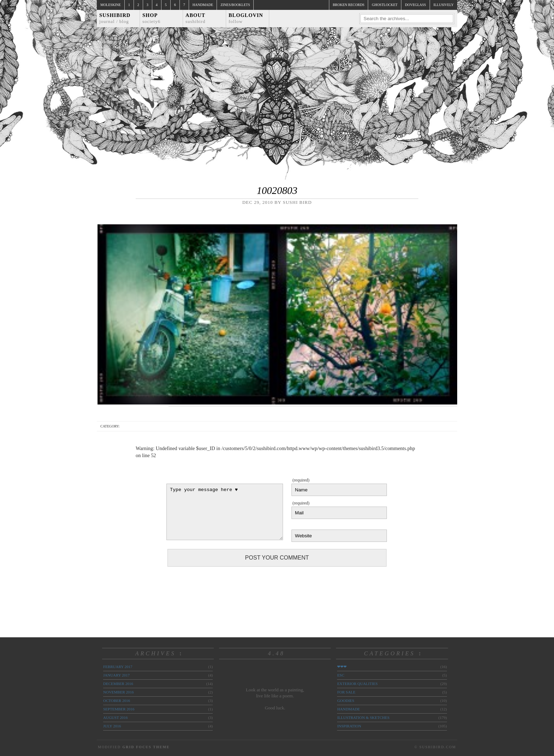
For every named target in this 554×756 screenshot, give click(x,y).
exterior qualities (357, 684)
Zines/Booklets (235, 5)
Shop (151, 18)
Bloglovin (246, 18)
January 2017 (116, 675)
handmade (348, 709)
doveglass (415, 5)
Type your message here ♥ (225, 512)
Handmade (203, 5)
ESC (341, 675)
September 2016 (119, 709)
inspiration (349, 726)
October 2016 (117, 701)
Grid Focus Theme (146, 747)
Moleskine (111, 5)
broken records (349, 5)
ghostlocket (385, 5)
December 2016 (118, 684)
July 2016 (112, 726)
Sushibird (115, 18)
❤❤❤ (342, 667)
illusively (444, 5)
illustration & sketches (363, 717)
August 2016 (115, 717)
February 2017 (118, 667)
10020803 (277, 190)
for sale (346, 692)
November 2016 (118, 692)
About (196, 18)
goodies (346, 701)
